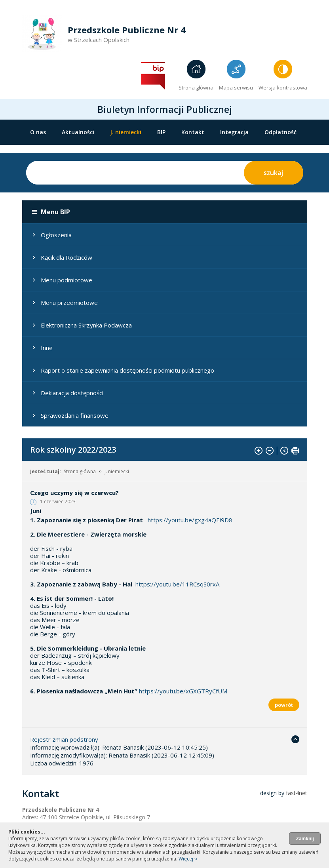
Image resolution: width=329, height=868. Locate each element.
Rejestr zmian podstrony (64, 739)
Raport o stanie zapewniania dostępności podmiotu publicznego (127, 370)
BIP (161, 132)
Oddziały (42, 148)
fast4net (297, 793)
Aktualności (78, 132)
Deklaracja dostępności (72, 393)
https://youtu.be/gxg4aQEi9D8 (190, 520)
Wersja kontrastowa (283, 88)
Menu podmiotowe (67, 280)
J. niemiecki (126, 132)
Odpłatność (281, 132)
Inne (47, 348)
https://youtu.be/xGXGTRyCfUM (183, 691)
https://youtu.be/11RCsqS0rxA (177, 584)
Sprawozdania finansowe (75, 415)
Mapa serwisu (236, 88)
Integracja (234, 132)
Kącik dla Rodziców (67, 257)
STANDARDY (87, 148)
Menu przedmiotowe (69, 303)
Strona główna (196, 88)
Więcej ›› (188, 859)
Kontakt (193, 132)
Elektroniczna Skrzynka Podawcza (86, 325)
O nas (38, 132)
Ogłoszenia (56, 235)
